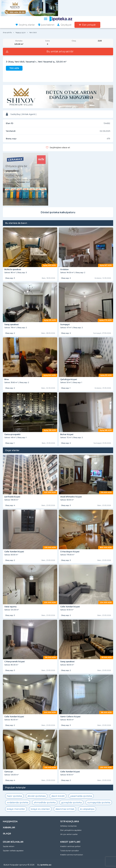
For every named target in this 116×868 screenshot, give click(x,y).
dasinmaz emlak (65, 809)
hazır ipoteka (14, 796)
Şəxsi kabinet (48, 25)
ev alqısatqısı (87, 809)
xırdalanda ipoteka (18, 802)
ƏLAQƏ (7, 834)
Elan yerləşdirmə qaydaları (71, 830)
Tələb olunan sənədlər (70, 851)
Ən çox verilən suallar (69, 834)
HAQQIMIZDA (10, 821)
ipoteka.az (46, 865)
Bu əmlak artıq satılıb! (60, 52)
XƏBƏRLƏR (9, 827)
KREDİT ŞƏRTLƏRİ (70, 842)
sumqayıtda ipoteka (99, 802)
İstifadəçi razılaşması (68, 826)
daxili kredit (58, 796)
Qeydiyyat (66, 25)
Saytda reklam (9, 846)
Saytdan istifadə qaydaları (13, 851)
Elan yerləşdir (89, 25)
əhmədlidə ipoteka (45, 802)
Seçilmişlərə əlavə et (60, 147)
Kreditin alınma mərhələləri (72, 855)
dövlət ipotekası (37, 796)
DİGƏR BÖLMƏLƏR (13, 842)
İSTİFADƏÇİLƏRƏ (70, 821)
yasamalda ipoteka (81, 796)
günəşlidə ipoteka (71, 802)
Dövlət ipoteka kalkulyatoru (58, 212)
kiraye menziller (16, 809)
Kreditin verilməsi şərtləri (70, 846)
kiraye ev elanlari (40, 809)
